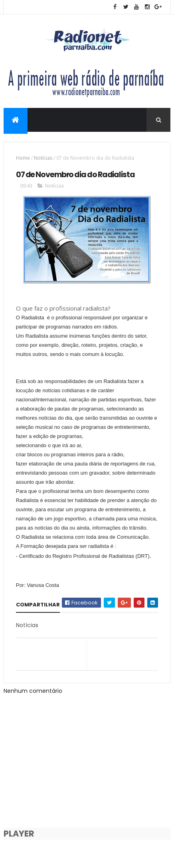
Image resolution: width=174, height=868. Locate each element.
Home (23, 158)
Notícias (43, 158)
